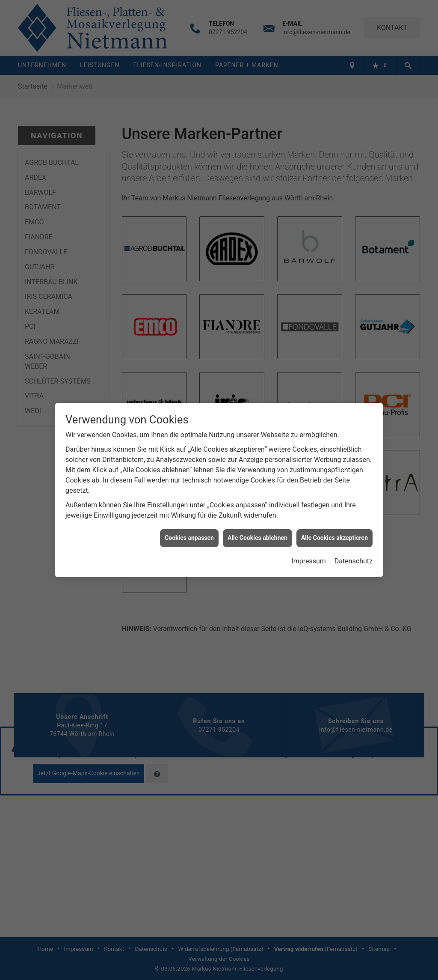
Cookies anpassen (189, 532)
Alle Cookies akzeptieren (334, 532)
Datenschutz (354, 556)
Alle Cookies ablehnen (257, 532)
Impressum (309, 556)
